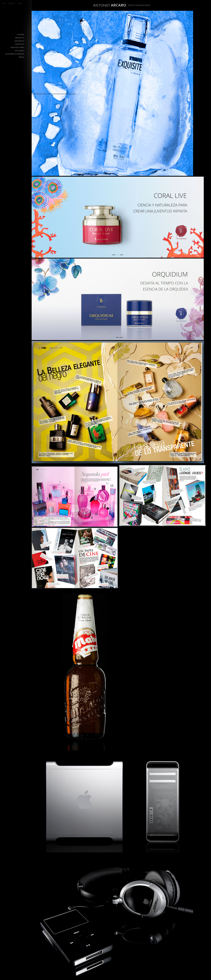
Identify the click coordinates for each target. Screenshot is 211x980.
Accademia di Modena (15, 54)
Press (21, 57)
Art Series (19, 51)
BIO (4, 3)
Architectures (17, 48)
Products (20, 38)
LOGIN (20, 3)
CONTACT (12, 3)
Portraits (20, 44)
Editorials (19, 41)
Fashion (21, 35)
